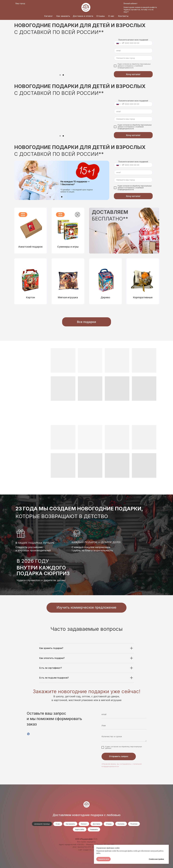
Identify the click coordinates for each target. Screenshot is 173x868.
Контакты (123, 16)
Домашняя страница (42, 824)
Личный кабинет (130, 3)
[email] (133, 51)
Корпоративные (143, 297)
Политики (134, 824)
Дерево (105, 297)
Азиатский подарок (30, 247)
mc (90, 850)
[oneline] (133, 58)
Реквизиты (94, 829)
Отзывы (101, 16)
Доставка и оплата (83, 16)
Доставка (96, 824)
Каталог (49, 16)
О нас (111, 16)
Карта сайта (80, 829)
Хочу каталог (133, 74)
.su (94, 850)
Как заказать (63, 16)
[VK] (28, 734)
